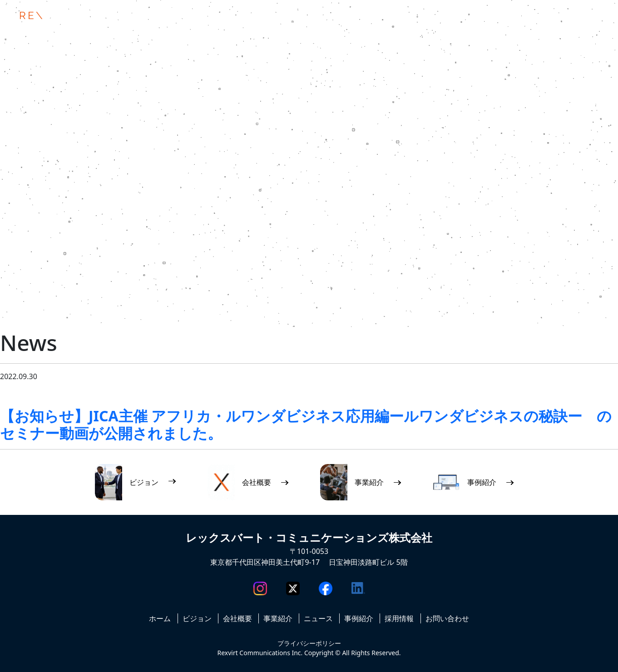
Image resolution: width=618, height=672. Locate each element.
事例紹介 (359, 618)
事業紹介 (278, 618)
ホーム (160, 618)
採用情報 (399, 618)
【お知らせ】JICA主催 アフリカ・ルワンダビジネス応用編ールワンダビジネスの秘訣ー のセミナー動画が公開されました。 (306, 424)
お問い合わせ (447, 618)
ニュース (74, 395)
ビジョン (197, 618)
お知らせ (34, 395)
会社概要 (237, 618)
